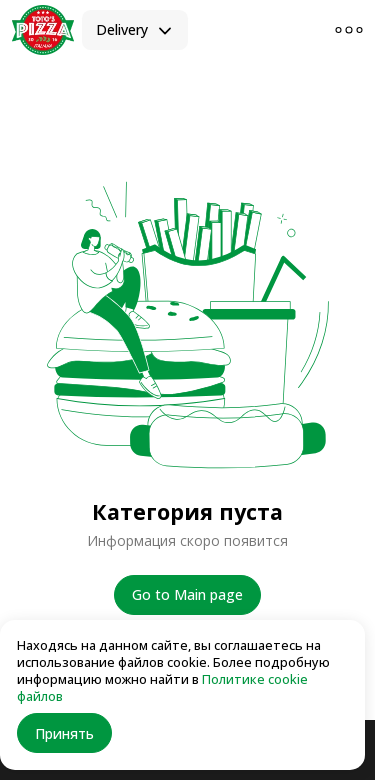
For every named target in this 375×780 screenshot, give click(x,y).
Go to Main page (187, 594)
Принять (64, 733)
